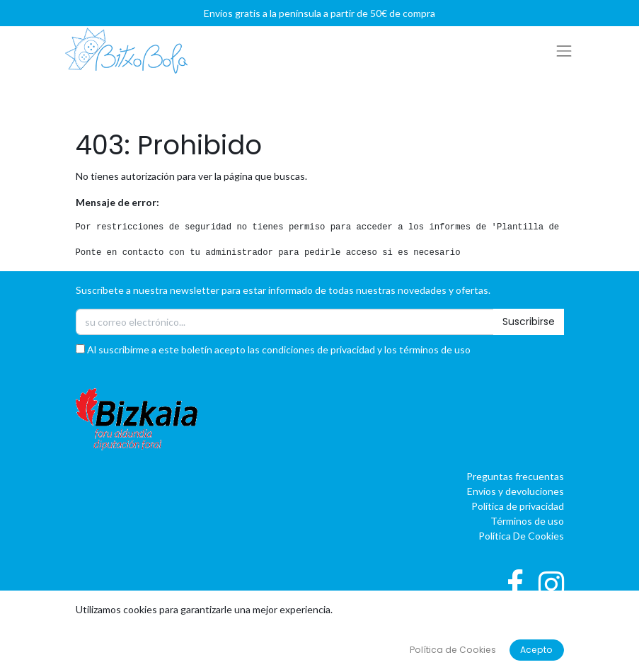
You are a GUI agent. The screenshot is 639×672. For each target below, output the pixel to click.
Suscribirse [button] (529, 321)
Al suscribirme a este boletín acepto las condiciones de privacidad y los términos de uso (273, 349)
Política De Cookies (521, 536)
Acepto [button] (536, 650)
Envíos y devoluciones (516, 491)
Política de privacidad (518, 506)
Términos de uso (527, 521)
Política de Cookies (453, 650)
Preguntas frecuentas (515, 476)
